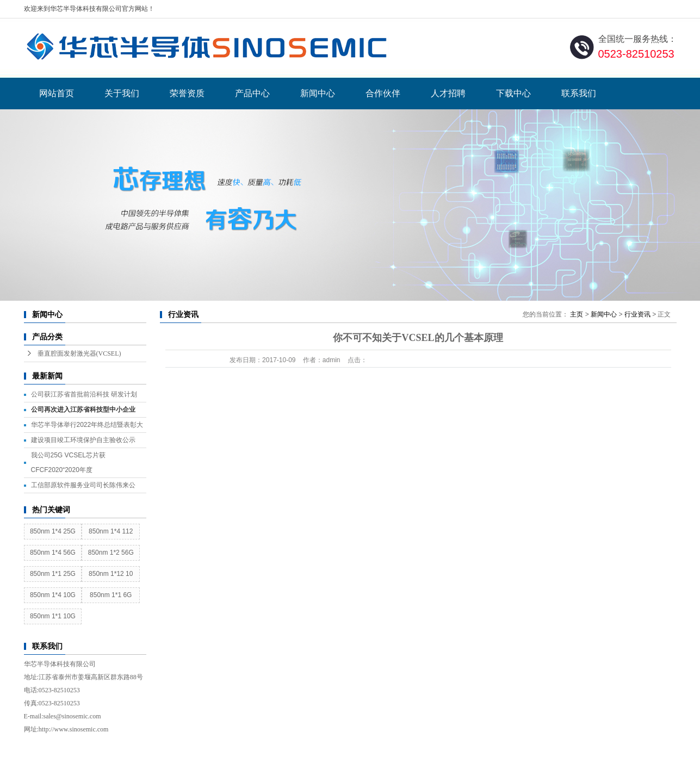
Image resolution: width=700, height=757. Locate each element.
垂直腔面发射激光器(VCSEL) (79, 353)
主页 (577, 314)
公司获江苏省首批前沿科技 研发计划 (84, 394)
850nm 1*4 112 (111, 531)
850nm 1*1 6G (111, 595)
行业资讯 (637, 314)
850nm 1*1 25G (53, 574)
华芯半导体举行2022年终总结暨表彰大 (87, 425)
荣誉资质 (187, 93)
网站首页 (57, 93)
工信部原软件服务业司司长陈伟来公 (83, 485)
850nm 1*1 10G (53, 616)
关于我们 (122, 93)
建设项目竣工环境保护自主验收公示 (83, 440)
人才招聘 (448, 93)
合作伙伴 (383, 93)
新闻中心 (318, 93)
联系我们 (579, 93)
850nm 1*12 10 (111, 574)
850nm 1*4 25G (53, 531)
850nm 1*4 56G (53, 553)
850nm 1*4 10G (53, 595)
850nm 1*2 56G (111, 553)
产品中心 (252, 93)
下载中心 (513, 93)
